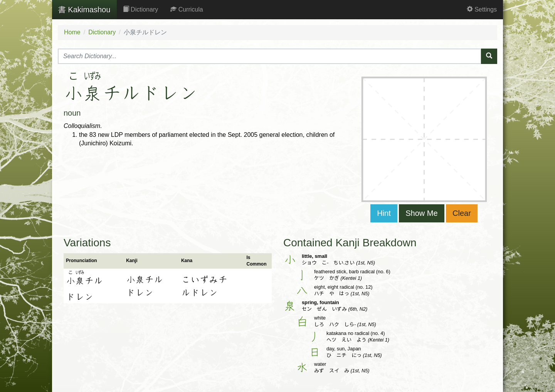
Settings (482, 9)
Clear (462, 213)
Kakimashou (84, 10)
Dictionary (141, 9)
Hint (384, 213)
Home (72, 32)
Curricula (187, 9)
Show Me (421, 213)
